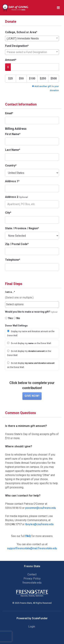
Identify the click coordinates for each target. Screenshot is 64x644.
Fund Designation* (17, 46)
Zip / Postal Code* (17, 244)
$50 (21, 78)
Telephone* (13, 260)
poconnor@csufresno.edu (41, 508)
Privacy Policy (32, 579)
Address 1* (12, 181)
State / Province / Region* (22, 228)
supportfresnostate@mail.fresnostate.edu (32, 548)
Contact (32, 574)
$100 (32, 78)
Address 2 (12, 197)
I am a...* (10, 292)
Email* (9, 113)
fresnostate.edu (32, 583)
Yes (9, 318)
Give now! (32, 396)
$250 (43, 78)
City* (8, 213)
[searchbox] (32, 304)
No (17, 318)
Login (32, 626)
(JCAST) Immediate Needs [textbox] (23, 38)
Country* (11, 166)
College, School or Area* (21, 32)
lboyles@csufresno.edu (39, 524)
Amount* (11, 60)
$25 (10, 78)
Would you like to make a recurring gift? (28, 312)
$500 (54, 78)
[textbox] (32, 52)
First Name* (13, 134)
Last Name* (13, 150)
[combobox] (32, 38)
